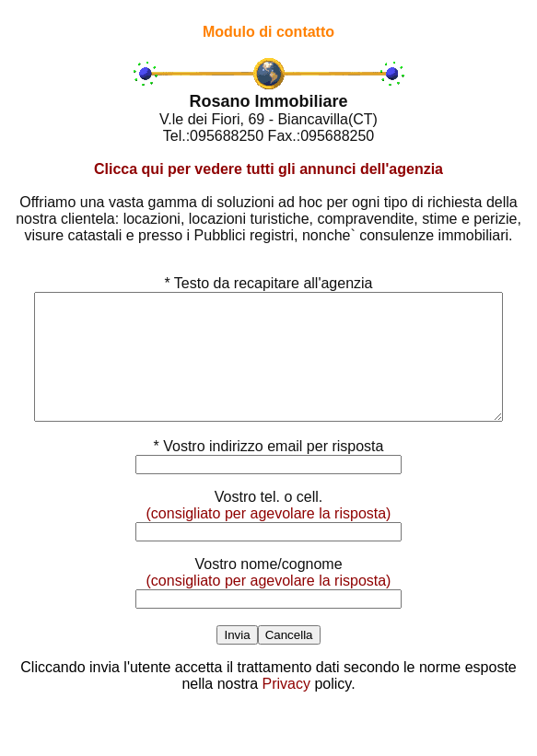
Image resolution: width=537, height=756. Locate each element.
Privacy (286, 709)
